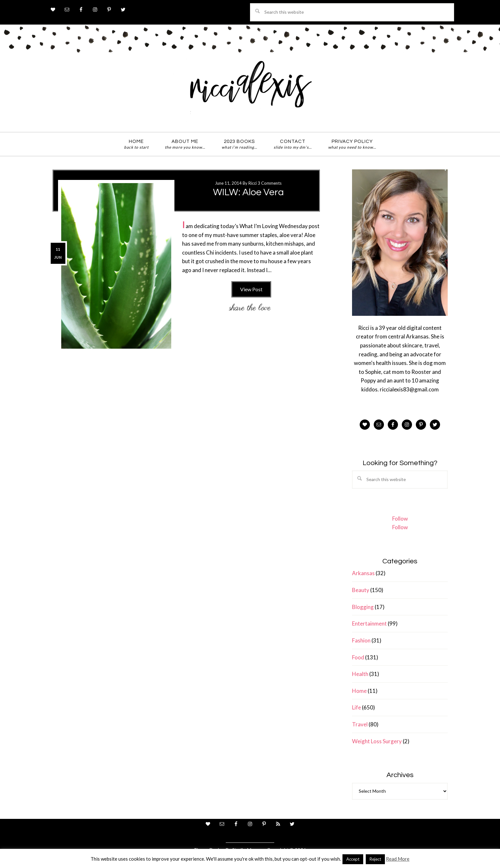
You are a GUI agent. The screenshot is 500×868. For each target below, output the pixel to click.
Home (359, 691)
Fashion (361, 640)
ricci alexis (250, 90)
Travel (360, 724)
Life (357, 707)
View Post (251, 289)
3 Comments (270, 183)
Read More (398, 859)
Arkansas (363, 573)
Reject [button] (375, 859)
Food (358, 657)
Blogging (363, 607)
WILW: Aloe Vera (248, 192)
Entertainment (369, 623)
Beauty (361, 590)
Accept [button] (353, 859)
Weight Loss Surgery (377, 741)
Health (360, 674)
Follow (400, 519)
